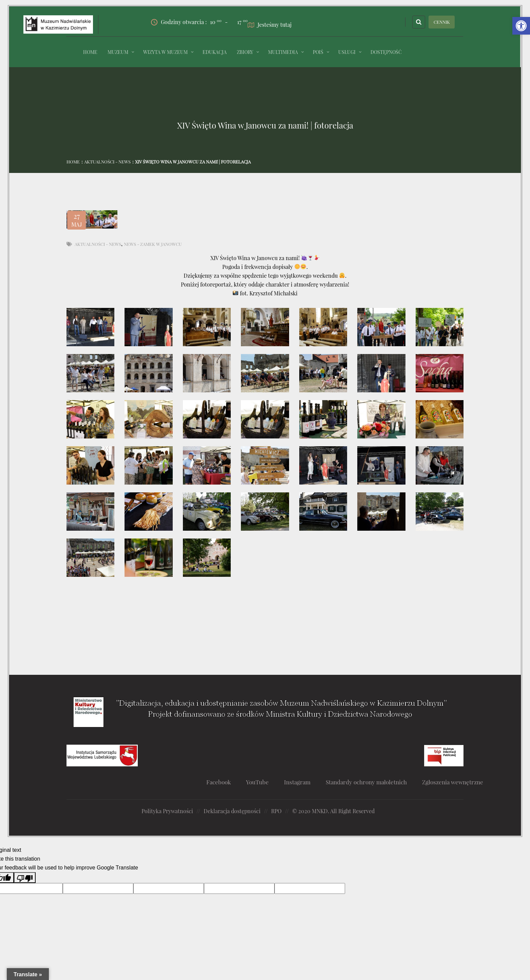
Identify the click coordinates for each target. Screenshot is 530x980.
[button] (521, 26)
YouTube (257, 782)
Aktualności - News (107, 162)
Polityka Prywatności (167, 811)
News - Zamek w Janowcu (153, 244)
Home (73, 162)
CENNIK (442, 22)
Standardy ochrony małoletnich (366, 782)
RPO (276, 811)
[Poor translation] (25, 878)
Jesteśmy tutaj (270, 25)
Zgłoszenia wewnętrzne (453, 782)
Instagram (297, 782)
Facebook (219, 782)
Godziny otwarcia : (186, 22)
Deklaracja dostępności (232, 811)
